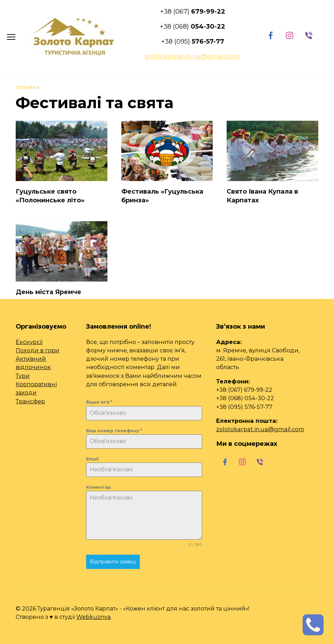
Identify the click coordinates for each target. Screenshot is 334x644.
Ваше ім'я (99, 402)
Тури (23, 376)
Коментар (98, 487)
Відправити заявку (113, 562)
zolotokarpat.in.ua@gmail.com (260, 429)
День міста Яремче (48, 292)
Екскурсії (29, 342)
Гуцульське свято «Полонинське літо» (50, 196)
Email (92, 459)
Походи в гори (37, 350)
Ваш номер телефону (114, 431)
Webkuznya (94, 617)
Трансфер (30, 401)
